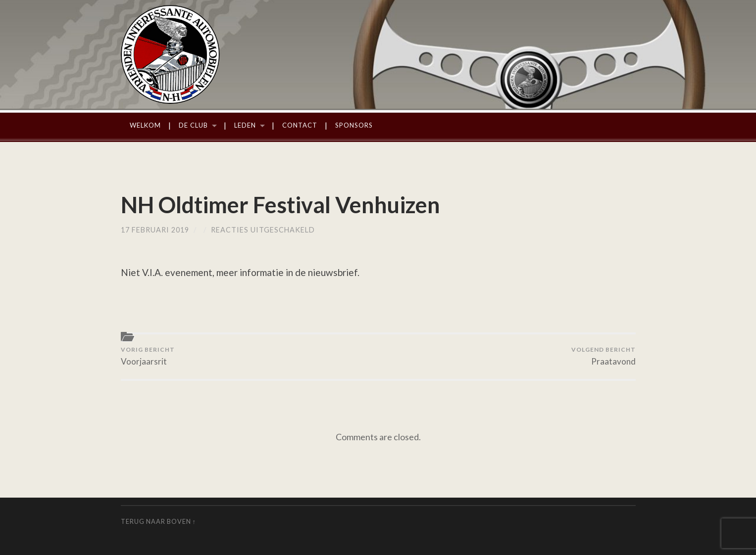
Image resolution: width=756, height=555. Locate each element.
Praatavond (604, 356)
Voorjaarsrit (148, 356)
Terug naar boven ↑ (158, 521)
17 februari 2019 (155, 230)
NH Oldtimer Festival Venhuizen (280, 205)
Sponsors (354, 125)
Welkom (145, 125)
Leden (245, 125)
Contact (300, 125)
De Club (193, 125)
